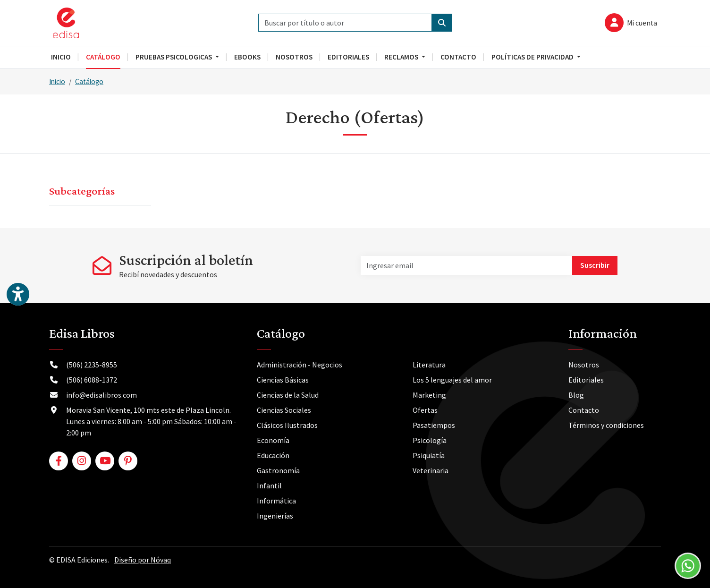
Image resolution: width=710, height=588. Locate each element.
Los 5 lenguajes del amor (452, 380)
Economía (273, 440)
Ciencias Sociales (284, 410)
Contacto (584, 410)
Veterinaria (431, 470)
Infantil (269, 486)
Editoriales (586, 380)
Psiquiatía (429, 455)
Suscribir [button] (595, 265)
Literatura (429, 365)
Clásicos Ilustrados (287, 425)
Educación (273, 455)
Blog (576, 395)
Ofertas (425, 410)
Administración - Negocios (300, 365)
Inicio (57, 81)
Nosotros (584, 365)
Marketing (429, 395)
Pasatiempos (434, 425)
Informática (276, 501)
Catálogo (89, 81)
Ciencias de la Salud (288, 395)
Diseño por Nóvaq (143, 560)
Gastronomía (278, 470)
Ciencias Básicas (283, 380)
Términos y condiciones (606, 425)
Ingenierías (275, 516)
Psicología (430, 440)
